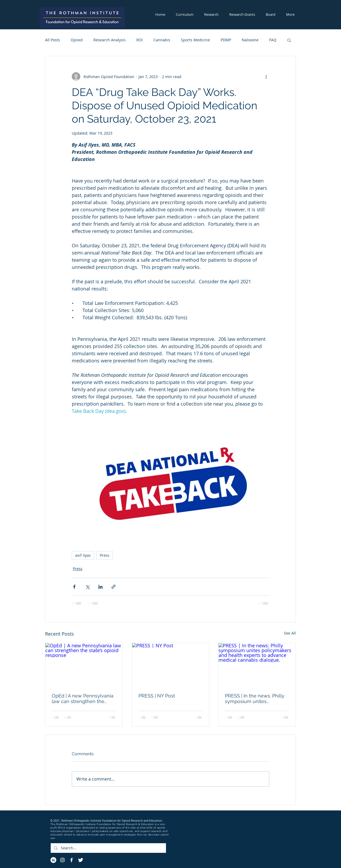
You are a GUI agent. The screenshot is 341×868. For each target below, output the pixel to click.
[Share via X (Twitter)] (87, 587)
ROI (140, 40)
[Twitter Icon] (81, 860)
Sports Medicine (195, 40)
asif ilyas (83, 555)
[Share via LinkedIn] (100, 587)
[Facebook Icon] (72, 860)
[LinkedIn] (53, 860)
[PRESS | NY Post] (171, 665)
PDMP (226, 40)
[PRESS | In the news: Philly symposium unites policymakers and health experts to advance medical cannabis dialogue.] (257, 665)
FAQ (273, 40)
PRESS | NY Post (157, 696)
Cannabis (162, 40)
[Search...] (108, 848)
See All (290, 633)
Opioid (77, 40)
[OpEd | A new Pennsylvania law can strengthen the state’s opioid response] (84, 665)
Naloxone (250, 40)
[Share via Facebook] (74, 587)
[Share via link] (114, 587)
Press (105, 555)
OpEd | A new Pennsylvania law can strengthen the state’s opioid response (83, 699)
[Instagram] (62, 860)
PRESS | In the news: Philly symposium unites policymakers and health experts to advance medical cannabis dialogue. (256, 699)
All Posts (53, 40)
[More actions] (266, 76)
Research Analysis (110, 40)
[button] (185, 15)
